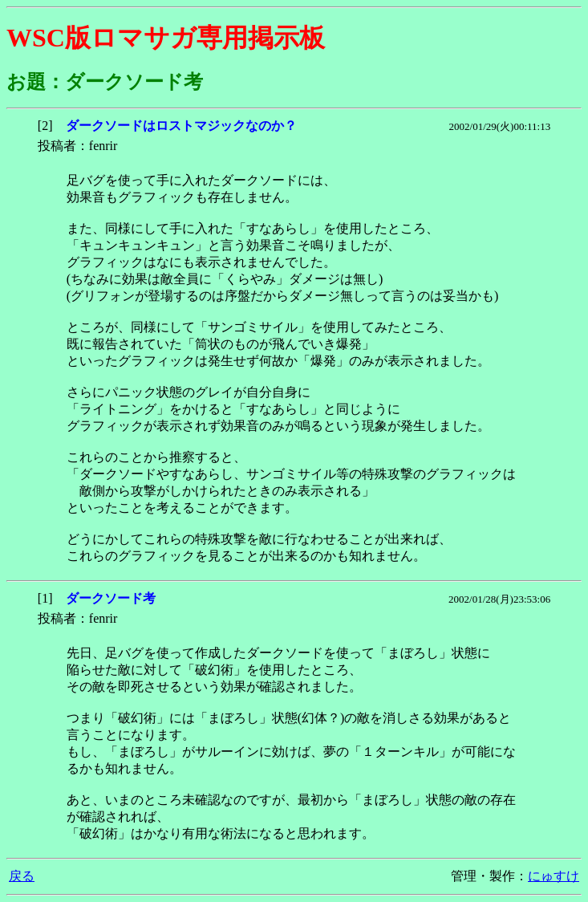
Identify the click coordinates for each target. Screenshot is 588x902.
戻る (22, 876)
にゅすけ (554, 876)
